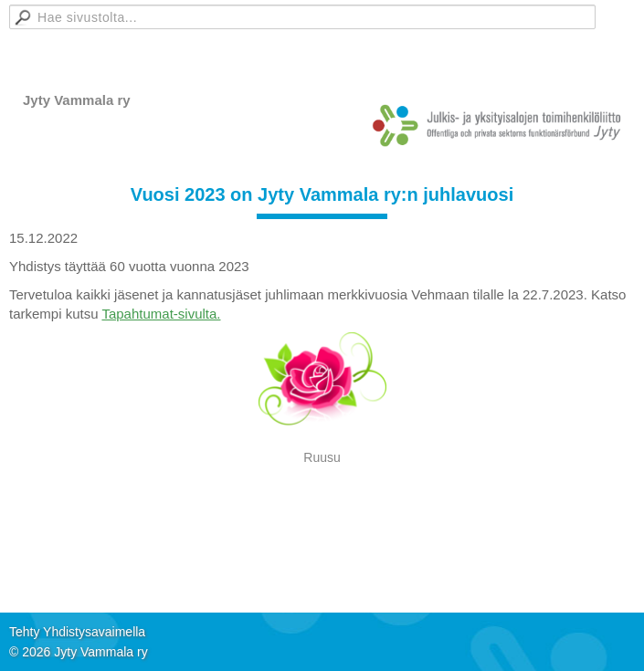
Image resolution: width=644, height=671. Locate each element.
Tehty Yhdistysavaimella (77, 632)
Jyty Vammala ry (77, 100)
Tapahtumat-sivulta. (161, 314)
